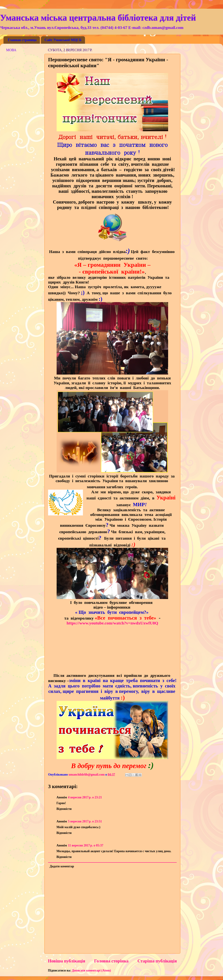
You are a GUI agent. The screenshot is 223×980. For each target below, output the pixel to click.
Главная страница (22, 40)
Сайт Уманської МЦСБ (63, 40)
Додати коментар (62, 866)
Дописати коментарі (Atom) (91, 970)
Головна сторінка (111, 961)
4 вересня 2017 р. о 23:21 (85, 797)
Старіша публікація (157, 961)
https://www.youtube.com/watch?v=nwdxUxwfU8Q (112, 623)
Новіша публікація (67, 961)
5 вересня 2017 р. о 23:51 (85, 821)
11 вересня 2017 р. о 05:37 (86, 845)
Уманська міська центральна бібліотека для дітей (98, 18)
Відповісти (64, 809)
